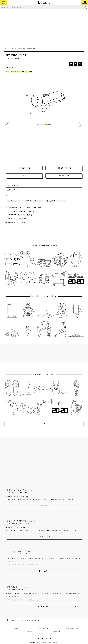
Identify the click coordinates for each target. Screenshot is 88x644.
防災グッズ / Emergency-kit (55, 201)
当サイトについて (44, 628)
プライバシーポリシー (72, 628)
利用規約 (30, 631)
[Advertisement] (44, 28)
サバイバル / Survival (15, 201)
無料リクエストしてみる (16, 223)
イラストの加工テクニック (17, 219)
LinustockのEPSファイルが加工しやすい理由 (24, 207)
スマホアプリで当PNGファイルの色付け (22, 211)
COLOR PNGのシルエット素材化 (20, 215)
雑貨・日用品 (27, 48)
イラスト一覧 (12, 48)
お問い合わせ (58, 631)
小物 (19, 48)
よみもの (16, 628)
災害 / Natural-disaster (34, 201)
